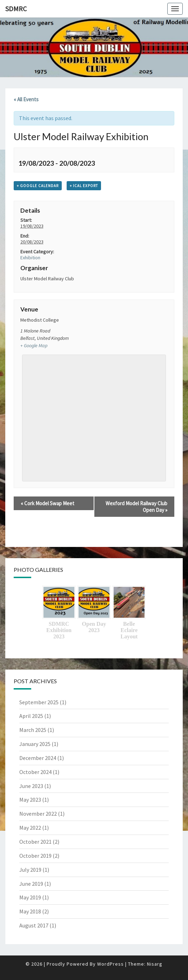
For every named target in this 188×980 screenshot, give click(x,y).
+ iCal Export (84, 186)
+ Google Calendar (38, 186)
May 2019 (30, 897)
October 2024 (35, 772)
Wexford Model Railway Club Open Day (136, 507)
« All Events (26, 99)
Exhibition (30, 258)
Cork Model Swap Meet (48, 503)
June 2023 (31, 786)
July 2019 (30, 870)
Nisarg (155, 964)
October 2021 (35, 842)
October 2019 (35, 856)
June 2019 (31, 884)
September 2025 (39, 702)
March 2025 (33, 730)
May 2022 (30, 828)
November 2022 (38, 814)
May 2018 (30, 911)
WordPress (110, 964)
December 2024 (38, 758)
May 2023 (30, 800)
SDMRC (16, 9)
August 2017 (34, 925)
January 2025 (35, 744)
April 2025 (31, 716)
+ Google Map (34, 345)
